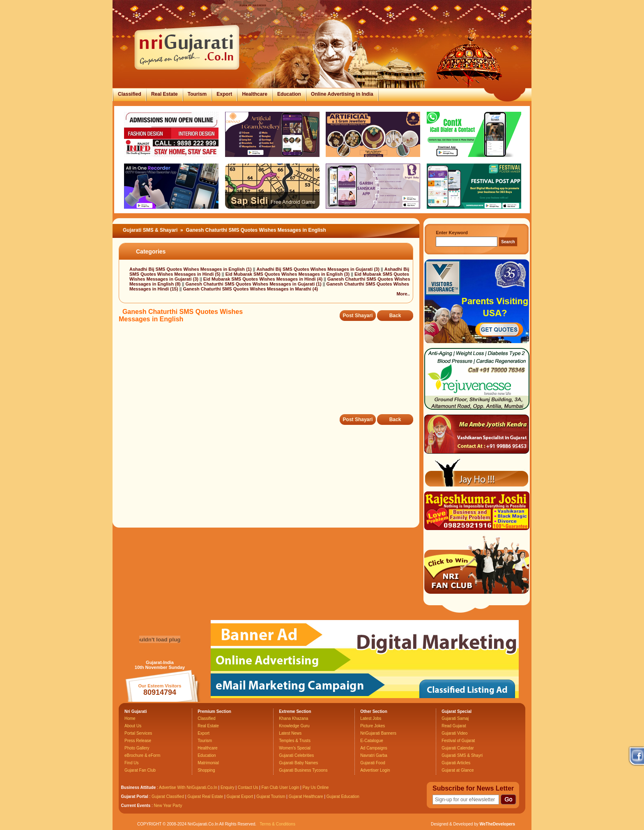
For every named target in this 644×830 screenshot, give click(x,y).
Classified (130, 94)
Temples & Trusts (295, 741)
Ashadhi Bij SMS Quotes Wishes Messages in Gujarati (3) (318, 269)
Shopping (206, 770)
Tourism (197, 94)
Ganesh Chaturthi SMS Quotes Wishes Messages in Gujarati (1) (254, 284)
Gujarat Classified (168, 797)
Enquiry (228, 787)
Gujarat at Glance (458, 770)
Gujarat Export (240, 797)
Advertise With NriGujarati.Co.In (188, 787)
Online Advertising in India (342, 94)
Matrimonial (208, 763)
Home (130, 718)
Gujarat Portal (135, 797)
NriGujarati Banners (378, 733)
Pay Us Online (315, 787)
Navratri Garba (374, 755)
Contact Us (248, 787)
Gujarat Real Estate (205, 797)
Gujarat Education (343, 797)
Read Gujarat (454, 726)
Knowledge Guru (294, 726)
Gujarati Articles (456, 763)
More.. (403, 294)
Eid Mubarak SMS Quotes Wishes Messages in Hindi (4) (263, 279)
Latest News (290, 733)
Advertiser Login (375, 770)
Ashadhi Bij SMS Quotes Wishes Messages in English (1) (191, 269)
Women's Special (295, 748)
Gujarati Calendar (458, 748)
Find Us (131, 763)
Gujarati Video (454, 733)
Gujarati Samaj (455, 718)
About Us (133, 726)
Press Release (138, 741)
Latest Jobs (371, 718)
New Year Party (168, 806)
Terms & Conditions (277, 824)
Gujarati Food (373, 763)
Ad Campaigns (374, 748)
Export (224, 94)
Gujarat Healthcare (306, 797)
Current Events (136, 806)
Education (289, 94)
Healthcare (254, 94)
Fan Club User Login (281, 787)
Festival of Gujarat (458, 741)
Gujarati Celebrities (296, 755)
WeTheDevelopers (497, 824)
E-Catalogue (372, 741)
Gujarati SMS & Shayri (462, 755)
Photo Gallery (137, 748)
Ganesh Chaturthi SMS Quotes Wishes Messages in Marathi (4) (250, 289)
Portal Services (138, 733)
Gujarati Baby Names (298, 763)
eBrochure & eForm (142, 755)
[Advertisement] (268, 374)
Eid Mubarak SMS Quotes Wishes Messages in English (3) (288, 274)
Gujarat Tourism (271, 797)
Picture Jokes (373, 726)
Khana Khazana (293, 718)
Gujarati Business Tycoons (303, 770)
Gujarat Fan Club (140, 770)
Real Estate (164, 94)
